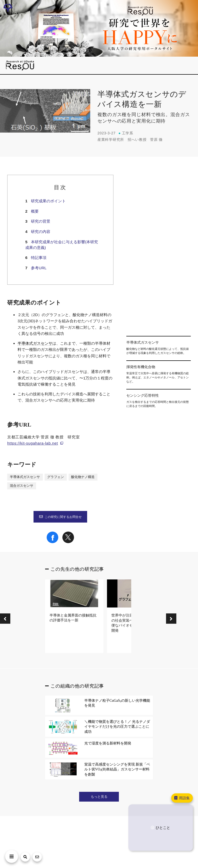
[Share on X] (68, 542)
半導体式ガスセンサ (35, 343)
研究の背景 (41, 221)
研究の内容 (41, 232)
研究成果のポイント (48, 201)
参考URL (39, 268)
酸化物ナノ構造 (83, 477)
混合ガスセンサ (22, 486)
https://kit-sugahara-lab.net (33, 443)
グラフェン (56, 477)
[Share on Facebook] (52, 542)
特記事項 (39, 258)
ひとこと (160, 828)
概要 (35, 211)
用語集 (182, 798)
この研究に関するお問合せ (60, 517)
